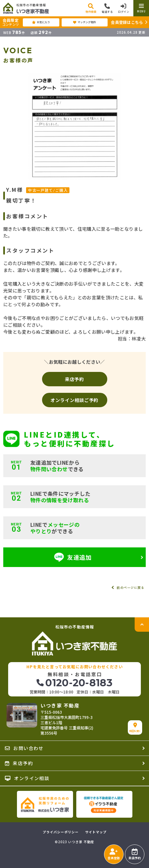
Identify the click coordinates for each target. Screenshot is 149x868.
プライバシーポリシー (61, 832)
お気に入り (41, 22)
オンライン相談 (27, 778)
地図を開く (135, 728)
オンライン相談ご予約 (74, 400)
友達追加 (73, 557)
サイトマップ (96, 832)
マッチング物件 (84, 22)
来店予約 (74, 379)
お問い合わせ (24, 748)
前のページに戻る (130, 587)
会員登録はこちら (127, 22)
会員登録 (114, 854)
